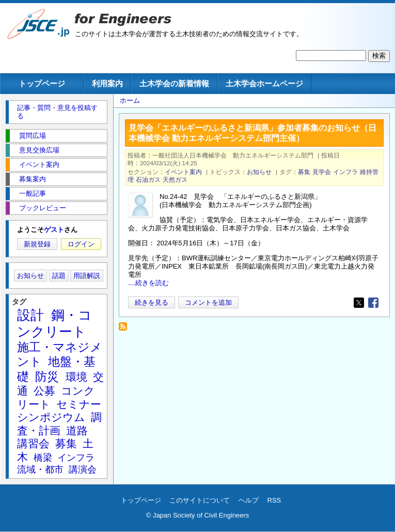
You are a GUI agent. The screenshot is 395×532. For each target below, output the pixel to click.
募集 (304, 172)
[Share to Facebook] (373, 303)
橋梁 (43, 458)
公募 (44, 391)
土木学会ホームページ (264, 83)
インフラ (345, 172)
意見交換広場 (39, 150)
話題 (59, 276)
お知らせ (259, 172)
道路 (77, 431)
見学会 (322, 172)
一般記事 (33, 193)
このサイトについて (200, 500)
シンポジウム (51, 417)
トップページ (42, 83)
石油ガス (148, 179)
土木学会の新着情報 (174, 83)
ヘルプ (249, 500)
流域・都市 (40, 470)
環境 (76, 377)
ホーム (130, 100)
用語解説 (87, 276)
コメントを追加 (208, 302)
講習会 (33, 443)
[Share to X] (359, 303)
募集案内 (33, 179)
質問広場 (33, 136)
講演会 (83, 470)
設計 (30, 315)
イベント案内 (183, 172)
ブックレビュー (43, 208)
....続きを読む (148, 283)
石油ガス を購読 (126, 329)
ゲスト (54, 230)
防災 (47, 377)
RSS (274, 500)
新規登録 (37, 244)
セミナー (79, 404)
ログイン (81, 244)
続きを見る (152, 302)
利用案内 (107, 83)
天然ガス (175, 179)
